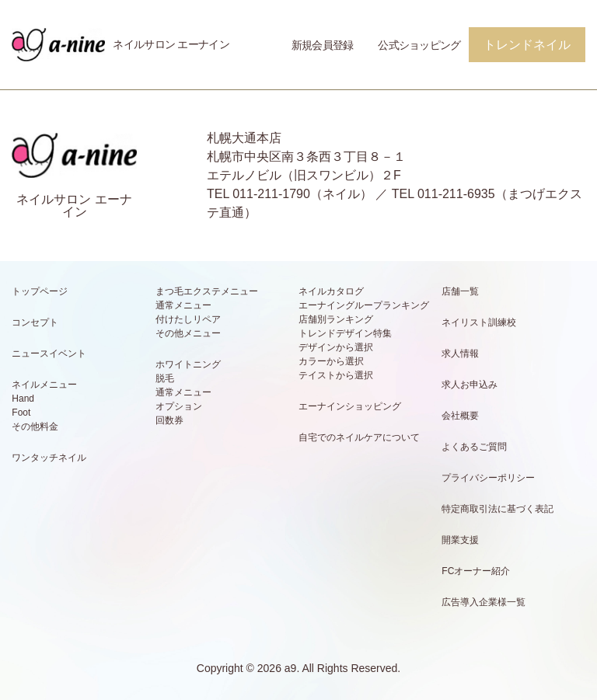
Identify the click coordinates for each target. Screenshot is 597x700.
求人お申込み (470, 385)
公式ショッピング (419, 45)
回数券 (169, 420)
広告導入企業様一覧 (484, 602)
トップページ (40, 291)
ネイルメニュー (44, 385)
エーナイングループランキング (364, 305)
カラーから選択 (331, 361)
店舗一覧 (460, 291)
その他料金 (35, 427)
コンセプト (35, 322)
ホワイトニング (188, 364)
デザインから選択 (336, 347)
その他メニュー (188, 333)
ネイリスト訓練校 (479, 322)
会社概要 (460, 416)
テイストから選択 (336, 375)
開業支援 (460, 540)
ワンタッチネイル (49, 458)
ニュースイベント (49, 353)
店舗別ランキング (336, 319)
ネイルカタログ (331, 291)
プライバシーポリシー (488, 478)
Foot (21, 413)
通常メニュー (183, 305)
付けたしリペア (188, 319)
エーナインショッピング (350, 406)
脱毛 (165, 378)
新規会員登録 (323, 45)
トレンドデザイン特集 (345, 333)
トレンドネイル (527, 45)
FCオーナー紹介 (476, 571)
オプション (179, 406)
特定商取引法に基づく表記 (497, 509)
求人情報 (460, 353)
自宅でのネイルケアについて (359, 437)
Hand (23, 399)
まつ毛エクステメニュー (207, 291)
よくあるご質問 (474, 447)
